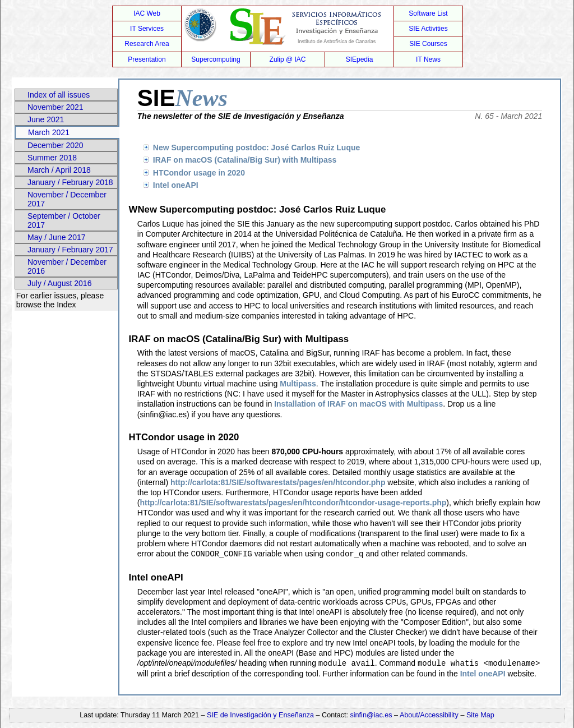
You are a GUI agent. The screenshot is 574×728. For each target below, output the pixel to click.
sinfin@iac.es (371, 714)
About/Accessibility (430, 714)
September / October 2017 (64, 220)
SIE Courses (428, 44)
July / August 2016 (59, 283)
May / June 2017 (57, 237)
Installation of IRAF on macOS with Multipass (358, 404)
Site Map (480, 714)
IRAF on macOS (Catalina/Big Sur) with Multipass (245, 160)
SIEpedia (360, 59)
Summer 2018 (52, 158)
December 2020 (55, 145)
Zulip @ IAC (288, 59)
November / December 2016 (67, 266)
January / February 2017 (70, 250)
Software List (428, 13)
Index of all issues (59, 95)
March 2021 (49, 132)
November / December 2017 (67, 199)
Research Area (147, 44)
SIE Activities (428, 29)
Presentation (147, 59)
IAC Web (147, 13)
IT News (428, 59)
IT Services (147, 29)
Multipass (298, 384)
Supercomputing (216, 59)
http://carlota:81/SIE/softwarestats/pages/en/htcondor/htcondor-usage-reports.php (293, 503)
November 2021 (55, 107)
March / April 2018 (59, 170)
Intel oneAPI (176, 185)
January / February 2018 (70, 182)
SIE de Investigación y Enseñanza (260, 714)
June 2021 (46, 119)
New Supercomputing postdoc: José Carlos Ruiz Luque (256, 148)
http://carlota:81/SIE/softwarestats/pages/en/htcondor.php (278, 482)
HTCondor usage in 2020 (199, 173)
